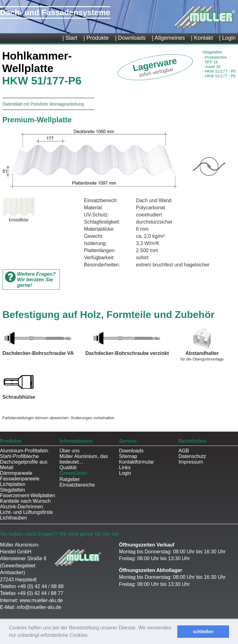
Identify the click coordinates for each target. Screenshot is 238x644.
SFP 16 (210, 62)
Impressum (191, 462)
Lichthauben (13, 518)
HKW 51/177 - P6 (219, 76)
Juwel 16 (211, 67)
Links (125, 467)
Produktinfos (215, 57)
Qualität (68, 467)
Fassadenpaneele (20, 479)
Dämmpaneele (16, 473)
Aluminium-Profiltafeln (24, 451)
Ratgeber (70, 479)
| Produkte (96, 38)
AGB (184, 451)
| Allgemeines (168, 38)
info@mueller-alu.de (39, 607)
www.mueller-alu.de (41, 600)
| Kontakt (202, 38)
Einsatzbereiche (77, 485)
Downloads (131, 451)
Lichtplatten (13, 484)
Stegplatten (13, 490)
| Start (70, 38)
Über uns (70, 451)
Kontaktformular (137, 462)
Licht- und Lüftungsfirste (26, 512)
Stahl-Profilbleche (19, 456)
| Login (227, 38)
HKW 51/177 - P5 (219, 71)
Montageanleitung (66, 104)
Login (125, 473)
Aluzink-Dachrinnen (22, 507)
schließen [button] (203, 632)
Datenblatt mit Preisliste (25, 104)
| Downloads (130, 38)
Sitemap (128, 456)
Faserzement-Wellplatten (28, 495)
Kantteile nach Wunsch (25, 501)
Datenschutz (192, 456)
